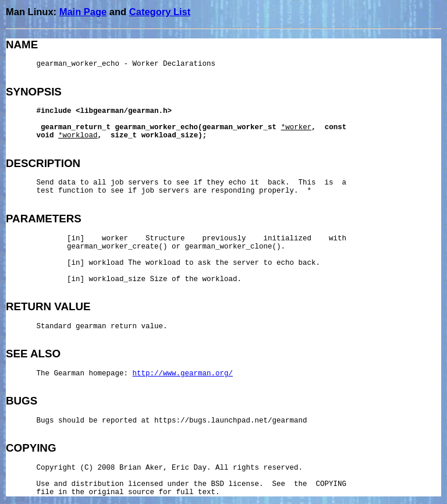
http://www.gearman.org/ (183, 374)
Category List (160, 12)
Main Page (83, 12)
